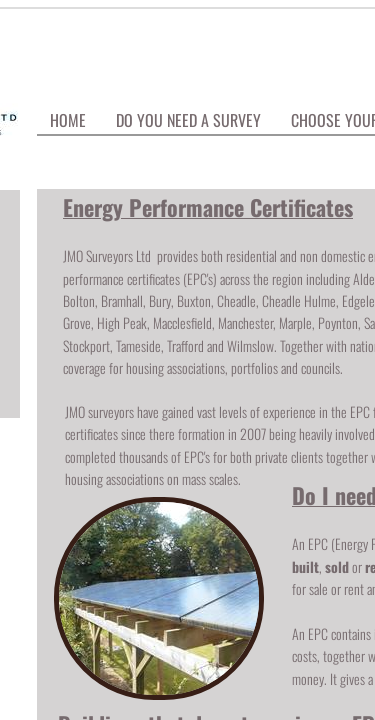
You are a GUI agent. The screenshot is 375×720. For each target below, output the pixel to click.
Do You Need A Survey (188, 120)
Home (68, 120)
